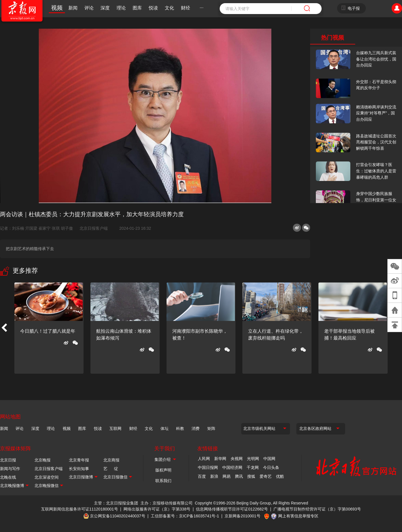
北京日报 (8, 460)
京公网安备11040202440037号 (118, 516)
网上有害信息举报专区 (298, 516)
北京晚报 (42, 460)
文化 (169, 8)
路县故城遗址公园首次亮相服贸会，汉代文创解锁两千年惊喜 (376, 142)
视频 (57, 8)
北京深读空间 (47, 477)
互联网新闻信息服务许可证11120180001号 (80, 509)
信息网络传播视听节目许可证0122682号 (232, 509)
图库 (137, 8)
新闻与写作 (10, 469)
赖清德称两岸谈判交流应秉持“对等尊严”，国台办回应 (376, 113)
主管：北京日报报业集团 (116, 503)
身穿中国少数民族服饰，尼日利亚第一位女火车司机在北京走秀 (376, 200)
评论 (89, 8)
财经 (185, 8)
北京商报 (111, 460)
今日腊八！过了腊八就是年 (48, 331)
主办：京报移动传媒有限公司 (167, 503)
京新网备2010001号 (242, 516)
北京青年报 (79, 460)
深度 (105, 8)
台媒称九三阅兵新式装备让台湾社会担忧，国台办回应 (376, 59)
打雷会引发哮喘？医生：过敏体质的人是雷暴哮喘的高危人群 (376, 171)
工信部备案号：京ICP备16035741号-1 (185, 516)
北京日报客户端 (94, 228)
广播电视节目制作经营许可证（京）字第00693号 (317, 509)
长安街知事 (79, 469)
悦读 (153, 8)
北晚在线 (8, 477)
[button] (4, 328)
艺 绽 (111, 469)
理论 (121, 8)
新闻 (73, 8)
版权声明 (163, 470)
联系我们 (163, 481)
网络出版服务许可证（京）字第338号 (157, 509)
